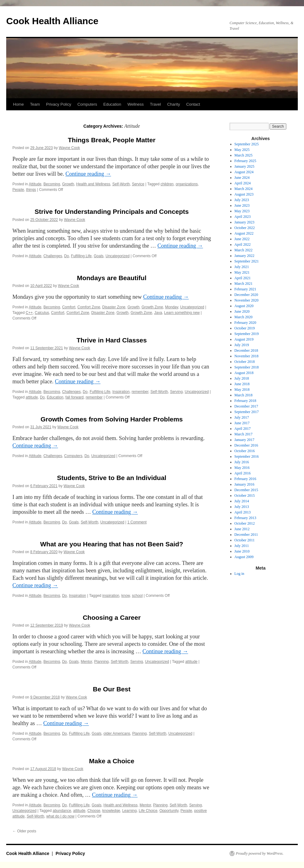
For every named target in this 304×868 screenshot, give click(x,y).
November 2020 (247, 300)
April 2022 (243, 245)
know (125, 596)
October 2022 (245, 228)
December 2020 (246, 295)
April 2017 (243, 429)
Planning (102, 662)
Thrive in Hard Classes (112, 340)
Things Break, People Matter (112, 140)
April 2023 (243, 217)
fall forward (75, 397)
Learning (130, 811)
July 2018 (242, 378)
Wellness (136, 104)
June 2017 (242, 423)
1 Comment (137, 522)
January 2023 (244, 222)
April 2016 (243, 473)
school (137, 596)
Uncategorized (117, 256)
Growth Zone (152, 307)
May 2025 (242, 150)
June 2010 (242, 551)
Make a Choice (112, 761)
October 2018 (245, 362)
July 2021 (242, 267)
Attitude (35, 184)
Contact (193, 104)
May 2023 (242, 211)
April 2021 (243, 278)
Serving (176, 392)
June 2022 (242, 239)
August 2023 (244, 194)
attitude (32, 397)
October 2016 (245, 451)
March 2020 (244, 317)
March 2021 (244, 284)
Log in (239, 574)
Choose (94, 811)
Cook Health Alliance (52, 21)
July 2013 (242, 507)
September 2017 (247, 412)
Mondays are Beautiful (112, 278)
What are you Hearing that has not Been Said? (112, 544)
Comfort (69, 307)
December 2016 (246, 445)
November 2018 (247, 356)
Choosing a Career (112, 617)
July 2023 (242, 200)
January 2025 (244, 166)
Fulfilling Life (81, 256)
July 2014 (242, 501)
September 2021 (247, 261)
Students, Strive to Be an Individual (112, 478)
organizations (187, 184)
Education (112, 104)
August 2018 (244, 373)
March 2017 (244, 434)
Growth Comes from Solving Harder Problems (112, 419)
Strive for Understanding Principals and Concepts (112, 211)
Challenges (53, 256)
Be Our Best (112, 689)
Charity (174, 104)
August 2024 (244, 172)
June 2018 (242, 384)
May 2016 (242, 468)
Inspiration (121, 392)
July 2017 (242, 417)
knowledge (111, 811)
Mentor (86, 662)
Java (158, 313)
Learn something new (182, 313)
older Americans (117, 734)
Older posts (24, 831)
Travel (155, 104)
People (18, 190)
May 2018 (242, 390)
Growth (68, 184)
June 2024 (242, 178)
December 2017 (246, 406)
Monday (172, 307)
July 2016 (242, 462)
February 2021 (245, 289)
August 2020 (244, 306)
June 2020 (242, 311)
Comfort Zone (89, 307)
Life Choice (148, 811)
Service (138, 184)
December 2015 (246, 490)
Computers (87, 104)
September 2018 (247, 367)
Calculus (42, 313)
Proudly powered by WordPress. (260, 853)
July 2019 (242, 345)
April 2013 (243, 512)
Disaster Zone (114, 307)
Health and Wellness (93, 184)
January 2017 (244, 440)
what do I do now (60, 816)
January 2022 (244, 256)
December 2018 (246, 350)
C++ (29, 313)
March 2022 (244, 250)
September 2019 (247, 334)
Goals (98, 256)
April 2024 (243, 183)
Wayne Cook (69, 148)
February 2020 (245, 323)
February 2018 (245, 401)
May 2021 (242, 272)
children (167, 184)
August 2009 (244, 557)
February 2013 (245, 518)
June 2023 (242, 205)
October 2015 (245, 496)
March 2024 (244, 189)
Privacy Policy (58, 104)
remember (140, 392)
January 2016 (244, 484)
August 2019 (244, 339)
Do (67, 256)
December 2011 (246, 535)
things (31, 190)
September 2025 (247, 144)
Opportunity (169, 811)
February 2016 (245, 479)
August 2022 (244, 233)
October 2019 (245, 328)
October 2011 (245, 540)
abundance (62, 811)
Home (18, 104)
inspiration (111, 596)
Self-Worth (121, 184)
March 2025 (244, 155)
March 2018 (244, 395)
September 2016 (247, 456)
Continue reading (88, 174)
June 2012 (242, 529)
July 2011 (242, 546)
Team (35, 104)
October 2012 (245, 523)
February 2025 (245, 161)
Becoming (52, 184)
